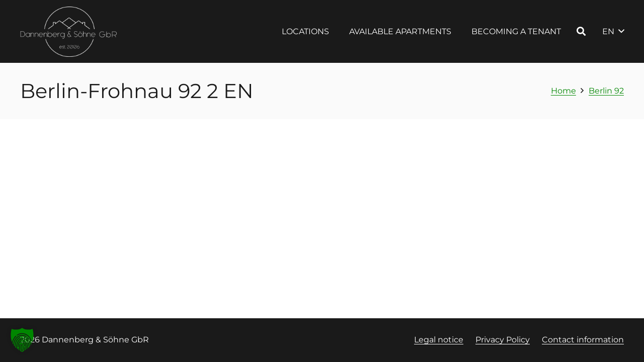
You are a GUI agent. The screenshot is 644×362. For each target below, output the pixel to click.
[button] (581, 31)
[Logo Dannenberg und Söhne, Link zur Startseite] (69, 32)
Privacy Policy (503, 340)
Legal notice (439, 340)
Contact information (583, 340)
